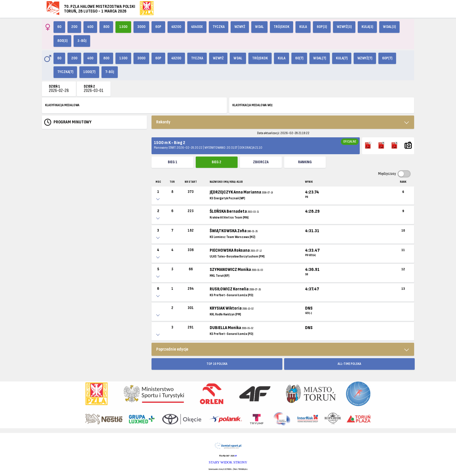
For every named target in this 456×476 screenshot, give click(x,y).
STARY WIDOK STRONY (228, 462)
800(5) (62, 41)
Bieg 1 (173, 162)
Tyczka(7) (65, 72)
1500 (123, 27)
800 (106, 27)
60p (158, 27)
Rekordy (163, 122)
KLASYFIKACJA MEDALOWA (62, 105)
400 (90, 27)
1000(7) (89, 72)
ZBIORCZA (261, 162)
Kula (303, 27)
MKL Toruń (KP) (220, 276)
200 (74, 27)
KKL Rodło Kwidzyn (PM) (225, 314)
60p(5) (322, 27)
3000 (141, 27)
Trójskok (282, 27)
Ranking (305, 162)
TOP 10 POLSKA (217, 364)
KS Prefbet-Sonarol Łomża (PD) (231, 295)
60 (59, 27)
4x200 (176, 27)
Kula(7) (342, 58)
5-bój (82, 41)
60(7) (299, 58)
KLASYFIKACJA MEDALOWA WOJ (252, 105)
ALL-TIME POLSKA (349, 364)
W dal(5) (389, 27)
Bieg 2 (217, 162)
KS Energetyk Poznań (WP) (227, 198)
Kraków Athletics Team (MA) (229, 217)
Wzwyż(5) (344, 27)
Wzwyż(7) (365, 58)
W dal (259, 27)
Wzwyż (240, 27)
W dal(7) (320, 58)
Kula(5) (367, 27)
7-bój (110, 72)
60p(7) (387, 58)
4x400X (197, 27)
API (236, 456)
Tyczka (219, 27)
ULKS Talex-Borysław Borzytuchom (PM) (237, 256)
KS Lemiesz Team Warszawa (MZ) (233, 237)
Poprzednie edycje (172, 349)
